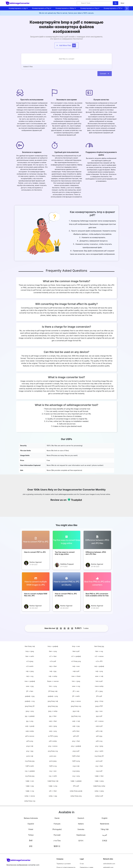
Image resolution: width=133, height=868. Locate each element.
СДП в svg (53, 766)
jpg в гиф (76, 711)
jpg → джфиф (30, 716)
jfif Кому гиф (53, 691)
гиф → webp (53, 676)
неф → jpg (76, 726)
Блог (123, 3)
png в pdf (76, 751)
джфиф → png (53, 696)
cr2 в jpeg (30, 661)
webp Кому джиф (76, 791)
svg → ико (53, 771)
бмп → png (53, 651)
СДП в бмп (76, 756)
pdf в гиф (99, 731)
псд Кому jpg (30, 761)
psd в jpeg (53, 761)
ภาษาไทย (57, 841)
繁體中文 (57, 846)
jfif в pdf (99, 696)
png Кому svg (53, 751)
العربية (105, 835)
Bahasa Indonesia (31, 818)
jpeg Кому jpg (53, 706)
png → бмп (76, 741)
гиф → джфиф (99, 666)
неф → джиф (30, 726)
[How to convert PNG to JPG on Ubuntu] (66, 582)
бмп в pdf (76, 651)
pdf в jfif (76, 736)
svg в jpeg (76, 771)
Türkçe (31, 835)
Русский (57, 835)
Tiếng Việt (105, 829)
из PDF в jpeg (53, 736)
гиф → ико (76, 666)
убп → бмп (53, 791)
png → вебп (99, 751)
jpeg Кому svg (76, 706)
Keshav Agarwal (35, 562)
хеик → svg (76, 686)
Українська (81, 835)
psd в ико (53, 756)
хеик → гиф (99, 676)
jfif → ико (76, 691)
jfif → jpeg (99, 691)
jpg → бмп (53, 716)
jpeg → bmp (99, 701)
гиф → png (99, 671)
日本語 (105, 841)
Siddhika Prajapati (67, 564)
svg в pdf (99, 771)
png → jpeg (99, 746)
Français (57, 824)
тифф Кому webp (99, 786)
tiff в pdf (76, 786)
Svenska (81, 829)
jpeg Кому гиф (53, 701)
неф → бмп (53, 721)
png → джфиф (76, 746)
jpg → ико (99, 711)
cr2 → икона (99, 656)
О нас (82, 864)
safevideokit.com (109, 864)
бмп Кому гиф (30, 646)
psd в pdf (99, 761)
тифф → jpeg (99, 781)
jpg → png (30, 721)
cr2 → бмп (53, 656)
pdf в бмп (76, 731)
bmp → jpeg (30, 651)
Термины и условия (64, 864)
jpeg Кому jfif (30, 706)
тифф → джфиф (76, 781)
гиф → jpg (53, 671)
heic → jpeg (76, 681)
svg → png (76, 776)
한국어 (81, 841)
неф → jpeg (53, 726)
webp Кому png (76, 796)
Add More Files (66, 45)
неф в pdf (99, 726)
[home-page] (18, 3)
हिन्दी (31, 841)
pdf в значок (30, 736)
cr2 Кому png (76, 661)
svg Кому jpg (30, 776)
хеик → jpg (30, 686)
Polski (31, 829)
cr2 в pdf (53, 661)
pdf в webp (53, 741)
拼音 (31, 846)
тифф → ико (30, 781)
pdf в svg (99, 741)
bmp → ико (76, 646)
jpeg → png (30, 711)
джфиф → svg (30, 701)
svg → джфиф (30, 771)
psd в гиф (30, 756)
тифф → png (53, 786)
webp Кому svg (30, 801)
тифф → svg (30, 791)
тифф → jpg (30, 786)
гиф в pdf (76, 671)
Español (31, 824)
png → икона (53, 746)
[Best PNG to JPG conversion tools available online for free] (97, 582)
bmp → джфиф (53, 646)
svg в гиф (76, 766)
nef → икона (99, 721)
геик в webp (99, 686)
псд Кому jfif (99, 756)
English (105, 818)
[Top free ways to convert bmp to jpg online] (66, 540)
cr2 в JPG (99, 661)
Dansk (57, 818)
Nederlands (105, 824)
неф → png (53, 731)
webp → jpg (53, 796)
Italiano (81, 824)
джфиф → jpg (30, 696)
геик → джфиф (30, 681)
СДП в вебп (30, 766)
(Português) (57, 829)
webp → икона (30, 796)
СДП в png (76, 761)
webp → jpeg (99, 791)
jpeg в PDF (99, 706)
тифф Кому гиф (53, 781)
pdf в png (30, 741)
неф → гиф (76, 721)
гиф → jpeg (30, 671)
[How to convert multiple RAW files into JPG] (36, 582)
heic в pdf (99, 681)
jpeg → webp (53, 711)
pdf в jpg (99, 736)
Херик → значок (53, 681)
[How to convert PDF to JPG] (36, 540)
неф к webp (30, 731)
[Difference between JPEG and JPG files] (97, 540)
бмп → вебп (30, 656)
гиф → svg (30, 676)
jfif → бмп (30, 691)
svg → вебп (53, 776)
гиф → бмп (53, 666)
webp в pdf (99, 796)
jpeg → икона (76, 701)
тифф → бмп (99, 776)
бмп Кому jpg (99, 646)
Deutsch (81, 818)
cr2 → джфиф (76, 656)
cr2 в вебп (30, 666)
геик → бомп (76, 676)
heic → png (53, 686)
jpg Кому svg (76, 716)
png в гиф (30, 746)
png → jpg (30, 751)
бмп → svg (99, 651)
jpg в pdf (99, 716)
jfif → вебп (76, 696)
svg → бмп (99, 766)
